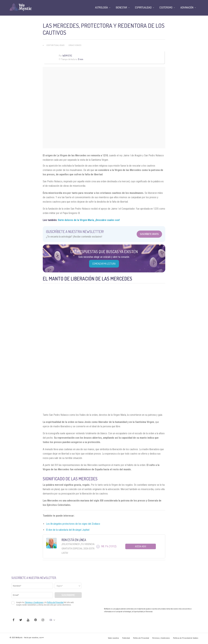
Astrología (101, 7)
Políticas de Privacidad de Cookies (186, 638)
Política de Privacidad (141, 638)
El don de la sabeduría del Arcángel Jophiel (68, 530)
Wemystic (67, 56)
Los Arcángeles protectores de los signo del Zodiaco (73, 524)
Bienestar (121, 7)
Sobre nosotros (114, 638)
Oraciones (75, 45)
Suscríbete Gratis (149, 234)
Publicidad (126, 638)
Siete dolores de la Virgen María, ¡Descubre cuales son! (89, 220)
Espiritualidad (56, 45)
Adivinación (187, 7)
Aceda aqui (141, 546)
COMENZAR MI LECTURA (104, 264)
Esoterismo (166, 7)
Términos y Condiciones (161, 638)
